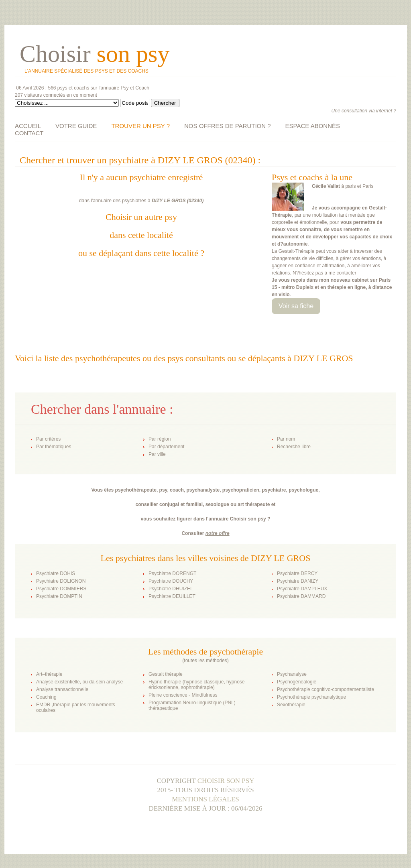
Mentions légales (205, 799)
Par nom (286, 439)
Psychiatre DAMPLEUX (302, 589)
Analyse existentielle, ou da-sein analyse (79, 682)
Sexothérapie (291, 705)
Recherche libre (294, 447)
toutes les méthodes (205, 661)
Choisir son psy (226, 781)
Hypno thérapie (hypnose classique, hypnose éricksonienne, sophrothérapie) (196, 685)
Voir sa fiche (296, 306)
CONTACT (29, 133)
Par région (160, 439)
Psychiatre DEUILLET (172, 596)
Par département (166, 447)
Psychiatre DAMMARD (301, 596)
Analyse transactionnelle (62, 689)
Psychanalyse (292, 674)
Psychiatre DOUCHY (171, 581)
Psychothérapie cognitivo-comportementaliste (326, 689)
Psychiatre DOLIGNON (61, 581)
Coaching (46, 697)
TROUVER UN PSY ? (140, 126)
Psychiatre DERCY (297, 573)
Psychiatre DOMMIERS (61, 589)
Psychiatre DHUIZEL (171, 589)
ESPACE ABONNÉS (313, 126)
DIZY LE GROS (169, 201)
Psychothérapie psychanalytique (311, 697)
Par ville (157, 454)
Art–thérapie (49, 674)
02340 (195, 201)
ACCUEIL (28, 126)
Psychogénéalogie (297, 682)
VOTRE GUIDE (76, 126)
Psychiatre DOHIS (56, 573)
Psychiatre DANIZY (298, 581)
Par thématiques (54, 447)
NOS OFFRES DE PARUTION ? (228, 126)
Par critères (48, 439)
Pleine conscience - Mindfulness (183, 695)
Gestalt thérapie (166, 674)
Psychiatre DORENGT (172, 573)
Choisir (95, 54)
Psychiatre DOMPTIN (59, 596)
